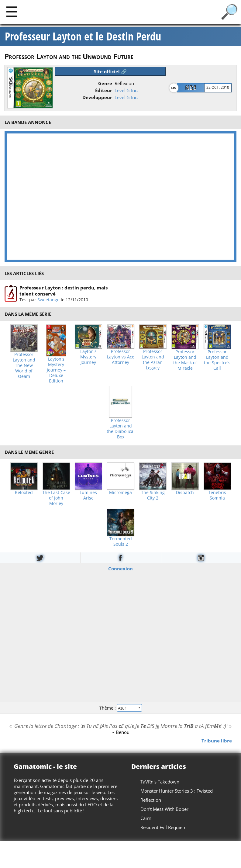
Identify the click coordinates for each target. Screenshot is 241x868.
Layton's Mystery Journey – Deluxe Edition (56, 370)
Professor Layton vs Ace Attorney (121, 357)
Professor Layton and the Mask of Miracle (185, 360)
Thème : (120, 708)
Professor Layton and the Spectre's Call (217, 360)
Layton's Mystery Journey (88, 357)
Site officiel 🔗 (110, 71)
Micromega (121, 493)
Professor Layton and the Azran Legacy (153, 360)
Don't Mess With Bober (164, 809)
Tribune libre (217, 741)
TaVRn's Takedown (160, 782)
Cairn (146, 818)
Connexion (121, 569)
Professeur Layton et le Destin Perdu (83, 36)
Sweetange (48, 300)
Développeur (97, 97)
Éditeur (104, 90)
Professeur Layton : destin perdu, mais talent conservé (64, 291)
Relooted (24, 493)
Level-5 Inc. (126, 90)
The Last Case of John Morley (56, 498)
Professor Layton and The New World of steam (24, 365)
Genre (105, 83)
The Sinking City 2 (153, 495)
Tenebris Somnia (217, 495)
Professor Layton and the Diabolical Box (121, 429)
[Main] (12, 11)
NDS (191, 88)
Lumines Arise (88, 495)
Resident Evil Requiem (164, 827)
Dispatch (185, 493)
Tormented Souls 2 (121, 541)
